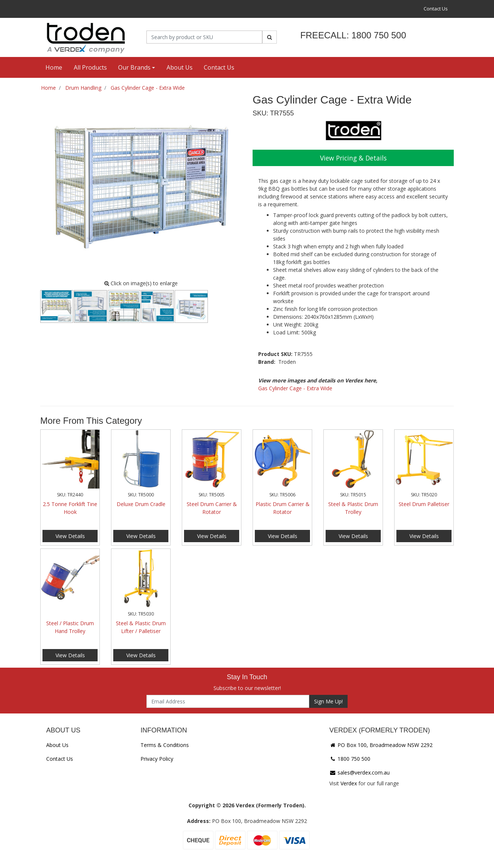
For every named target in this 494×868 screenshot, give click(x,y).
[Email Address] (228, 701)
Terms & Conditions (165, 745)
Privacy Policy (157, 759)
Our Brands (134, 67)
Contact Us (436, 9)
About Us (180, 67)
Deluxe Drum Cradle (141, 504)
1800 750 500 (350, 759)
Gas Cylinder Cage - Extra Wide (295, 388)
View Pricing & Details (353, 158)
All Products (90, 67)
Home (54, 67)
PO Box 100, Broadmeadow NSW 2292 (381, 745)
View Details (70, 536)
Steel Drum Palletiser (424, 504)
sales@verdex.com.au (360, 772)
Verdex (349, 783)
